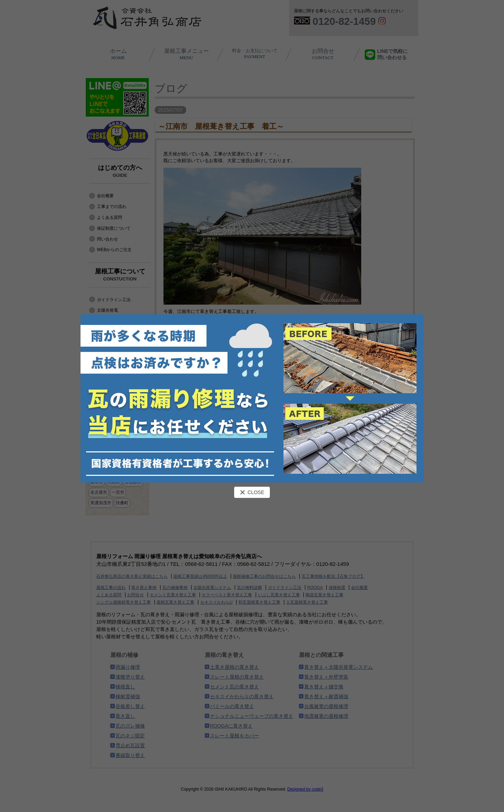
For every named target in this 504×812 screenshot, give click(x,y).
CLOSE (252, 492)
